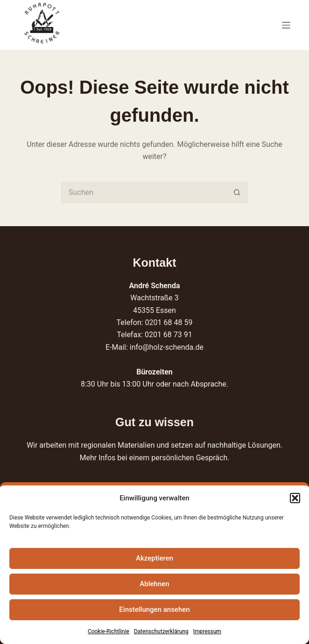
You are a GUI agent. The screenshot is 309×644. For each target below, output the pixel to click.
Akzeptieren (154, 558)
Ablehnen (154, 584)
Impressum (207, 631)
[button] (295, 498)
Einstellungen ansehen (154, 609)
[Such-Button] (237, 192)
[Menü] (286, 25)
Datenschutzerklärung (161, 631)
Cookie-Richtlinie (109, 631)
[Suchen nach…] (144, 192)
